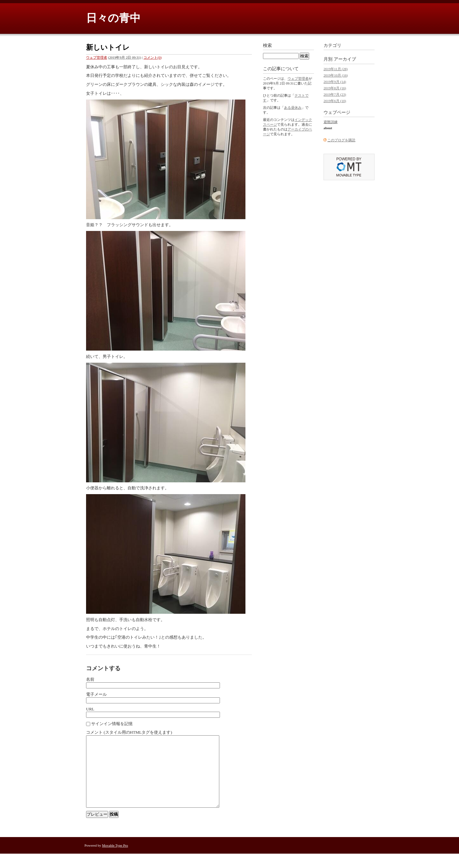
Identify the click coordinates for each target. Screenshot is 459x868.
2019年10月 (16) (336, 75)
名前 (90, 679)
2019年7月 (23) (335, 94)
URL (90, 709)
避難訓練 (331, 122)
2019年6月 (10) (335, 101)
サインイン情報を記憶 (112, 724)
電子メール (96, 694)
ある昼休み (293, 108)
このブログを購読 (341, 140)
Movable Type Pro (115, 860)
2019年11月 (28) (336, 69)
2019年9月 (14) (335, 82)
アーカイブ (345, 59)
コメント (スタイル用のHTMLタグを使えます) (129, 732)
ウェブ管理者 (97, 57)
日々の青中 (113, 18)
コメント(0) (153, 57)
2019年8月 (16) (335, 88)
